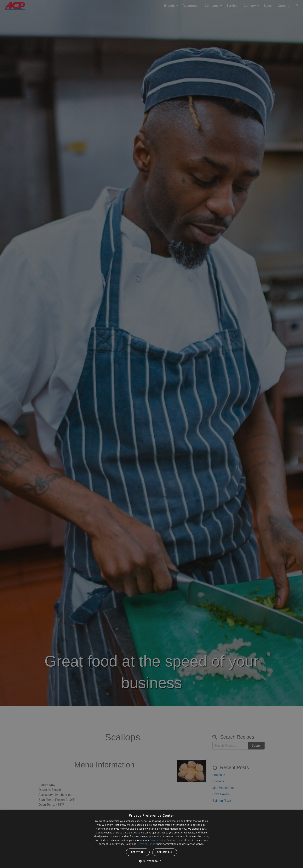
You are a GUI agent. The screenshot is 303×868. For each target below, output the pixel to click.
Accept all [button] (138, 852)
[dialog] (151, 839)
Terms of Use (145, 844)
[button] (151, 861)
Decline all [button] (165, 852)
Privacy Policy (158, 840)
